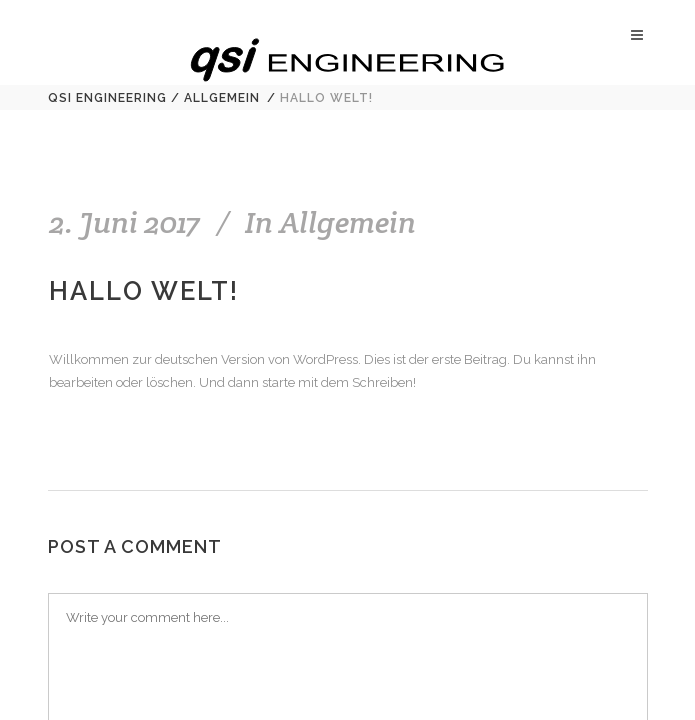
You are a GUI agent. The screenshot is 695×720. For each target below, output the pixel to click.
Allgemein (222, 98)
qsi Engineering (107, 98)
